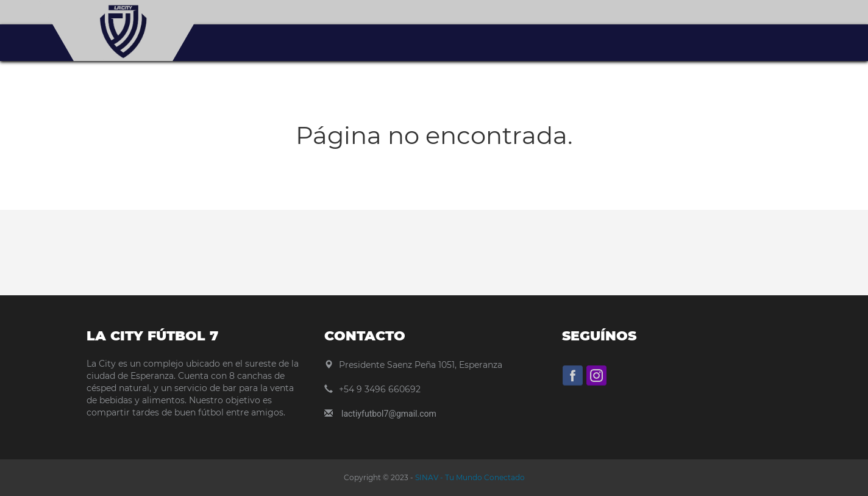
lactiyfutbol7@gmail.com (389, 414)
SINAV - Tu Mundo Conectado (469, 477)
